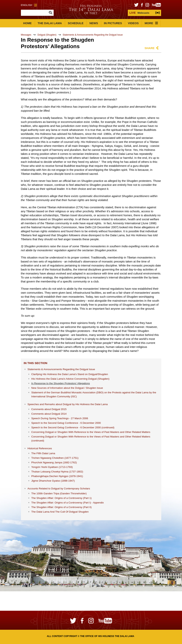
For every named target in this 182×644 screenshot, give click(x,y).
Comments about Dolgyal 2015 (49, 409)
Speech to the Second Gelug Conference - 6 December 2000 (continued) (73, 427)
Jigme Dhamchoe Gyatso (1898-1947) (53, 481)
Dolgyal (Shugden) (47, 35)
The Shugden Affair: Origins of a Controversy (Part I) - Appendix (68, 503)
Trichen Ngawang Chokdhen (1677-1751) (55, 458)
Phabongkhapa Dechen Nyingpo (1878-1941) (57, 476)
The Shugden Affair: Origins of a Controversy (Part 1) (62, 498)
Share (150, 48)
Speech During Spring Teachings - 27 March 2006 (60, 418)
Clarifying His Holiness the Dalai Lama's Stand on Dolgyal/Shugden (70, 374)
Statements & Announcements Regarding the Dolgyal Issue (93, 35)
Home (27, 23)
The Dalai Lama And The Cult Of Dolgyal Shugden (60, 512)
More (151, 23)
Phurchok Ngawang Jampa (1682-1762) (54, 462)
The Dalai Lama (50, 23)
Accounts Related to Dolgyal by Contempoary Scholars (59, 489)
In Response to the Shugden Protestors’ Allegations (61, 383)
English (29, 5)
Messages (26, 35)
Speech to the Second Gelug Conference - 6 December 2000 (66, 423)
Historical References (40, 448)
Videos (133, 23)
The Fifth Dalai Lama (43, 453)
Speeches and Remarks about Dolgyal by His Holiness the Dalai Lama (68, 404)
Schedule (76, 23)
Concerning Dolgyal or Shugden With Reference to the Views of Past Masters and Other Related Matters (91, 432)
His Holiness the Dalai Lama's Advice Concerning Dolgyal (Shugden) (70, 379)
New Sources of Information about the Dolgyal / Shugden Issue (67, 388)
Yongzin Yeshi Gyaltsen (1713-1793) (52, 467)
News (94, 23)
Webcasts (139, 13)
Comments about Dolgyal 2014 (49, 414)
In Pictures (113, 23)
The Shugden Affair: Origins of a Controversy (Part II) (62, 507)
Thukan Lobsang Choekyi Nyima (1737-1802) (57, 472)
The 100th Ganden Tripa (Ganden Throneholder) (59, 493)
